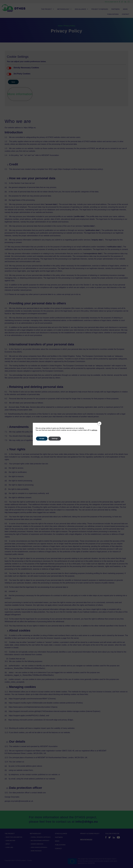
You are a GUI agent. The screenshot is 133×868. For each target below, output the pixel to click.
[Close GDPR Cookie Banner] (99, 423)
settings (94, 430)
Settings (55, 439)
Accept (42, 439)
